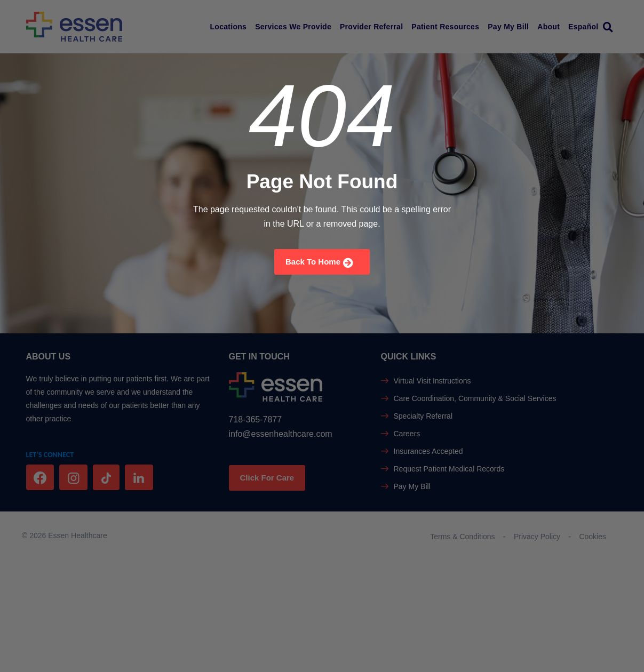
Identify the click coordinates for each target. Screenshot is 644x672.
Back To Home (319, 263)
